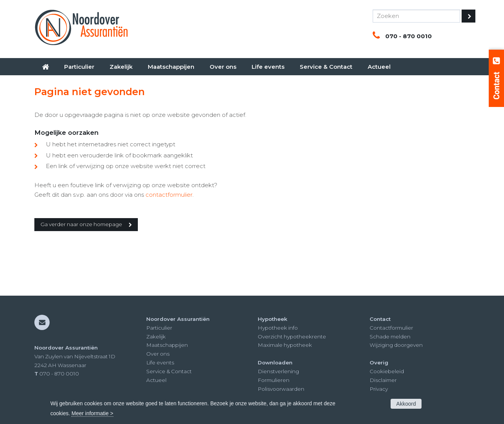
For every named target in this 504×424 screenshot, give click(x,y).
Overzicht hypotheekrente (292, 337)
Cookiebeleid (387, 371)
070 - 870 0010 (409, 36)
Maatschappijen (167, 345)
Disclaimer (383, 380)
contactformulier (169, 195)
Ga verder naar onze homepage (81, 224)
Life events (160, 363)
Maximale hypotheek (285, 345)
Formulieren (274, 380)
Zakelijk (156, 337)
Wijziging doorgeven (396, 345)
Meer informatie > (92, 413)
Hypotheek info (278, 328)
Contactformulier (391, 328)
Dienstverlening (278, 371)
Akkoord (406, 404)
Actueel (156, 380)
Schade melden (390, 337)
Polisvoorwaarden (281, 389)
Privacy (379, 389)
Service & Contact (169, 371)
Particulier (159, 328)
